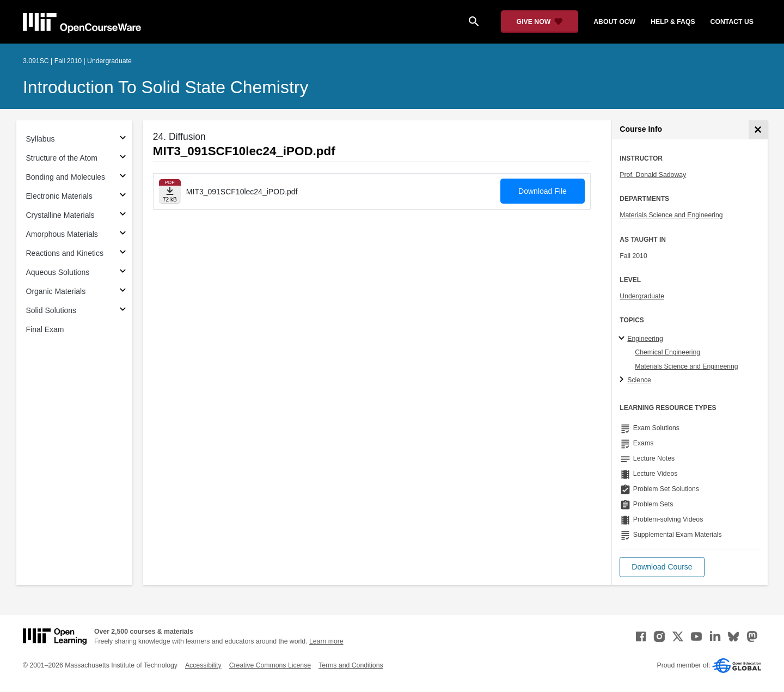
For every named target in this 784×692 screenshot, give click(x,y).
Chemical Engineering (667, 352)
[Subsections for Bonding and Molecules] (123, 177)
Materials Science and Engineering (671, 215)
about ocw (614, 22)
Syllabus (41, 139)
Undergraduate (642, 296)
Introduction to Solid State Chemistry (166, 87)
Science (639, 380)
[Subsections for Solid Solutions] (123, 311)
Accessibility (203, 665)
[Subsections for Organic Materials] (123, 292)
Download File (543, 191)
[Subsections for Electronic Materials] (123, 196)
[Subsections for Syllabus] (123, 139)
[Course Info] (758, 130)
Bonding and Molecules (66, 177)
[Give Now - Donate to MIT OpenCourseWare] (540, 22)
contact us (732, 22)
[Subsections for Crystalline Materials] (123, 215)
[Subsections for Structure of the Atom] (123, 158)
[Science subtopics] (623, 380)
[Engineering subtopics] (623, 339)
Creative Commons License (270, 665)
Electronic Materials (59, 196)
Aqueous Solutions (58, 272)
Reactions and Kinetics (65, 253)
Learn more (326, 641)
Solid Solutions (51, 310)
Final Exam (45, 329)
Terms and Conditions (351, 665)
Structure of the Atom (62, 158)
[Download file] (170, 191)
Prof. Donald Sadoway (653, 175)
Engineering (645, 339)
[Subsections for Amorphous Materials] (123, 234)
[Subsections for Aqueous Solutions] (123, 272)
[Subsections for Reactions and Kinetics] (123, 253)
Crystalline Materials (60, 215)
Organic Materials (56, 291)
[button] (662, 567)
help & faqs (673, 22)
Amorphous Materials (62, 234)
